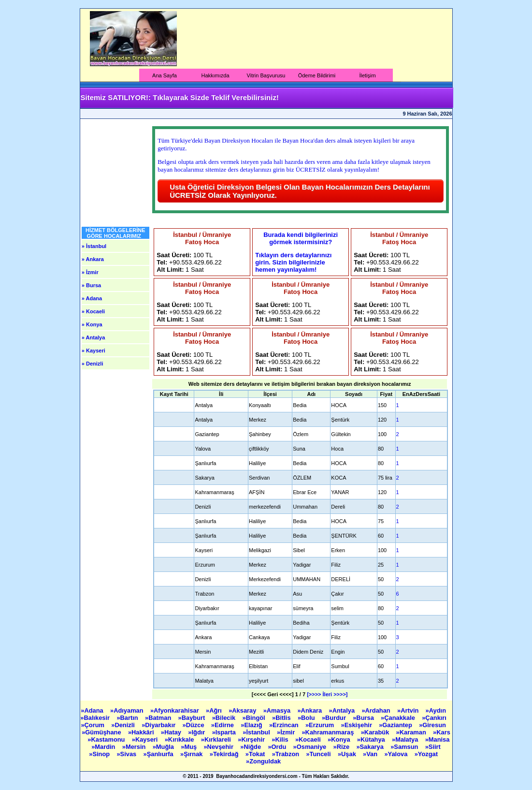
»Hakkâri (142, 732)
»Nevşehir (219, 747)
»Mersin (135, 747)
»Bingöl (255, 718)
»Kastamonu (107, 739)
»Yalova (396, 754)
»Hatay (172, 732)
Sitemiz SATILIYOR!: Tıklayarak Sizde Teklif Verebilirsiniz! (180, 97)
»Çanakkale (399, 718)
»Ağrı (215, 710)
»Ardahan (377, 710)
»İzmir (287, 732)
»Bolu (307, 718)
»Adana (93, 710)
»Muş (189, 747)
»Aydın (437, 710)
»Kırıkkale (180, 739)
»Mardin (104, 747)
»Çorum (93, 725)
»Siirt (434, 747)
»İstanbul (257, 732)
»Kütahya (372, 739)
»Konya (340, 739)
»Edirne (223, 725)
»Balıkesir (96, 718)
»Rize (342, 747)
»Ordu (278, 747)
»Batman (159, 718)
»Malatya (406, 739)
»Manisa (438, 739)
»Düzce (194, 725)
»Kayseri (146, 739)
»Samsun (405, 747)
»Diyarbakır (159, 725)
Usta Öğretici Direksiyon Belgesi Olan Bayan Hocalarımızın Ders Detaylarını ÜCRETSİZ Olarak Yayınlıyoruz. (300, 191)
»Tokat (256, 754)
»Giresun (433, 725)
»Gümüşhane (102, 732)
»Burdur (335, 718)
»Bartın (128, 718)
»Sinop (100, 754)
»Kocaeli (309, 739)
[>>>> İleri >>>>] (327, 694)
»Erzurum (321, 725)
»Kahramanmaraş (329, 732)
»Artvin (409, 710)
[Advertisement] (312, 39)
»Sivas (127, 754)
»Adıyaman (128, 710)
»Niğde (251, 747)
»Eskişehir (358, 725)
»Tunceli (319, 754)
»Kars (442, 732)
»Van (371, 754)
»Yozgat (427, 754)
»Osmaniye (311, 747)
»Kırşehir (252, 739)
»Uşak (348, 754)
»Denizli (124, 725)
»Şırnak (192, 754)
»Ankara (310, 710)
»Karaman (412, 732)
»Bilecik (225, 718)
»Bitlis (282, 718)
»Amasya (278, 710)
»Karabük (376, 732)
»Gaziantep (396, 725)
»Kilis (281, 739)
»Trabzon (287, 754)
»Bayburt (193, 718)
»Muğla (164, 747)
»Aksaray (243, 710)
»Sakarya (371, 747)
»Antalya (342, 710)
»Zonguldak (264, 761)
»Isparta (225, 732)
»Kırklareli (217, 739)
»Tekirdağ (225, 754)
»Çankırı (435, 718)
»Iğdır (197, 732)
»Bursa (364, 718)
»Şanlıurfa (159, 754)
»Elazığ (252, 725)
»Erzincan (285, 725)
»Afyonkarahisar (175, 710)
